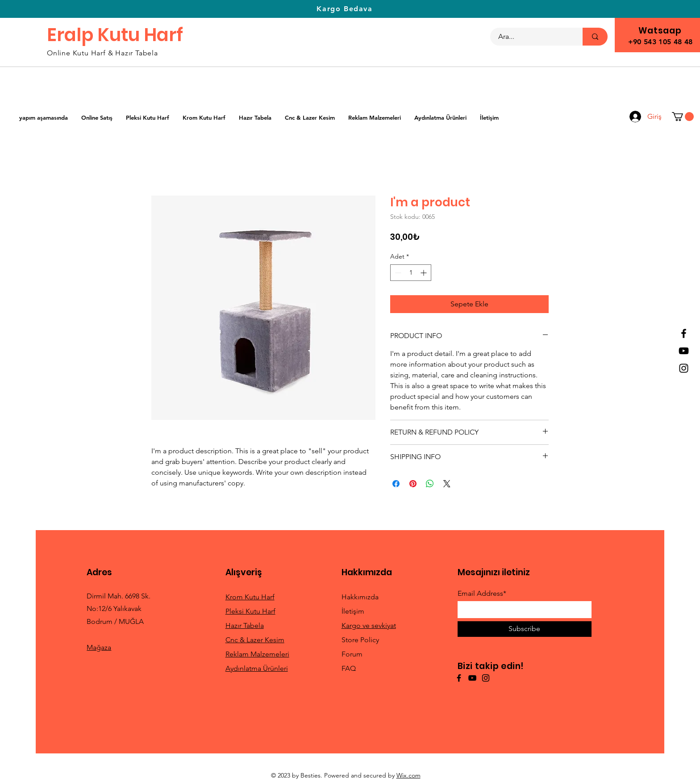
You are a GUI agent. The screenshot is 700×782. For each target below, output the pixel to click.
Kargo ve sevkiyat (369, 625)
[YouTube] (684, 351)
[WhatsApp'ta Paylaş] (430, 484)
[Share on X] (447, 484)
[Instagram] (684, 368)
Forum (352, 654)
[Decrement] (397, 273)
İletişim (353, 611)
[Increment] (424, 273)
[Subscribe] (525, 629)
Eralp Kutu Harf (115, 35)
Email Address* (482, 594)
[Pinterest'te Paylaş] (413, 484)
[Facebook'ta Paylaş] (396, 484)
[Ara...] (531, 37)
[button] (683, 117)
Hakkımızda (360, 597)
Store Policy (360, 640)
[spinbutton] (411, 273)
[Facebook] (684, 333)
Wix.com (408, 775)
